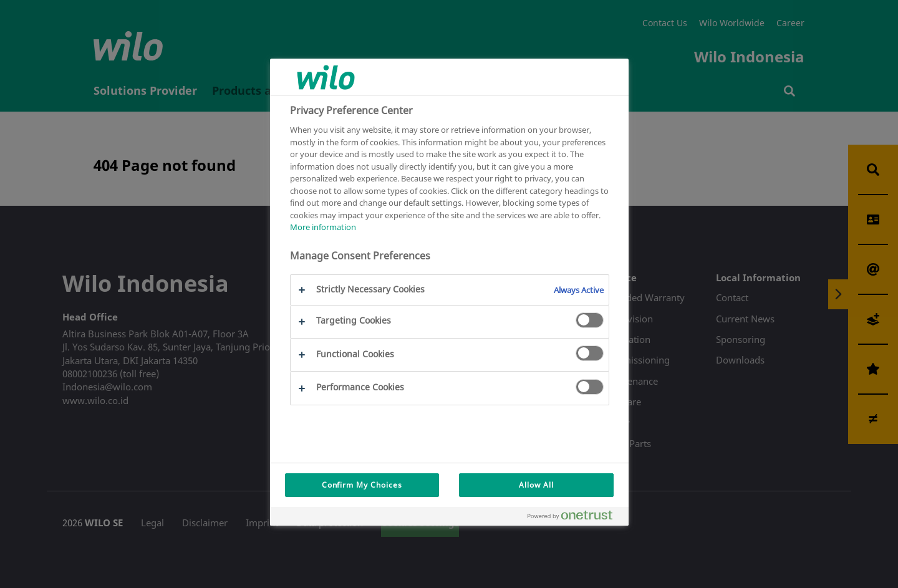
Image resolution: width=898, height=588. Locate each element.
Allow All (536, 485)
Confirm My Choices (362, 485)
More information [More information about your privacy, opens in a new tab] (323, 227)
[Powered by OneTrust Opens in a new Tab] (575, 518)
